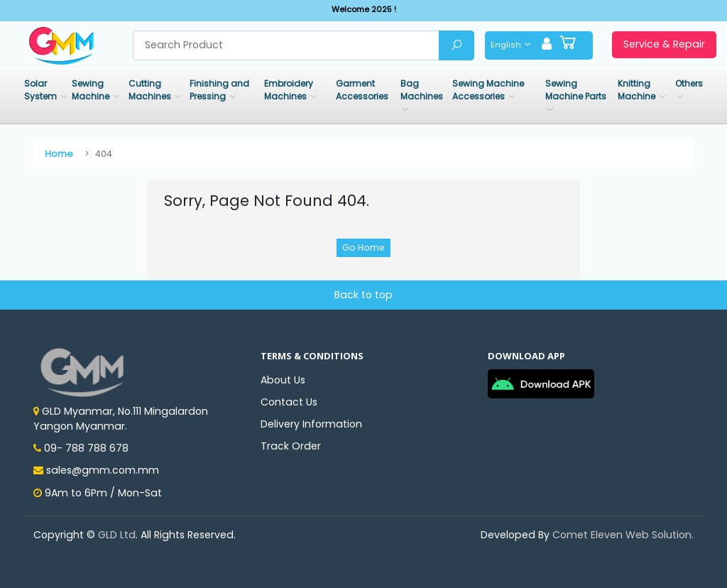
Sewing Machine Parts (576, 90)
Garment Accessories (362, 90)
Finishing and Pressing (219, 90)
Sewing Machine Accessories (488, 90)
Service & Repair (664, 44)
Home (59, 154)
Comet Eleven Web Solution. (623, 535)
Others (689, 83)
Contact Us (289, 402)
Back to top (363, 295)
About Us (283, 380)
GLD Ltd (117, 535)
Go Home (363, 247)
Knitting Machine (638, 90)
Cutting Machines (151, 90)
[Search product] (286, 45)
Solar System (42, 90)
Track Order (291, 446)
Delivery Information (311, 424)
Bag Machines (422, 90)
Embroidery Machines (289, 90)
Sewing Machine (92, 90)
